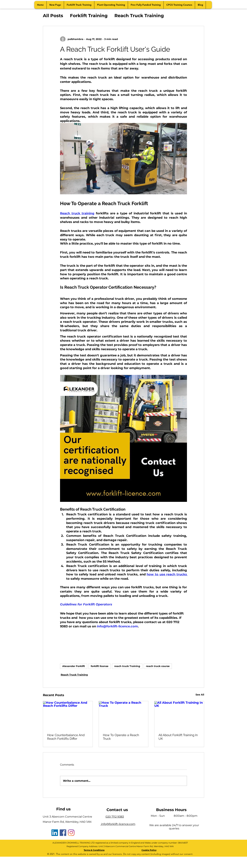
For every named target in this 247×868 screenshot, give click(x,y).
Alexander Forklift (74, 666)
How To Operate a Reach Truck (121, 737)
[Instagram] (71, 833)
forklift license (100, 666)
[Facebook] (63, 833)
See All (200, 695)
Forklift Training (89, 16)
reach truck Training (127, 666)
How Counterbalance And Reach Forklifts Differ (66, 737)
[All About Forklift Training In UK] (179, 715)
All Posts (53, 16)
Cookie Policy (149, 850)
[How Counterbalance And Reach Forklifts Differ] (68, 715)
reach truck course (158, 666)
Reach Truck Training (139, 16)
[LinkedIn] (55, 833)
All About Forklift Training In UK (178, 737)
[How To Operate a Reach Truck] (124, 715)
